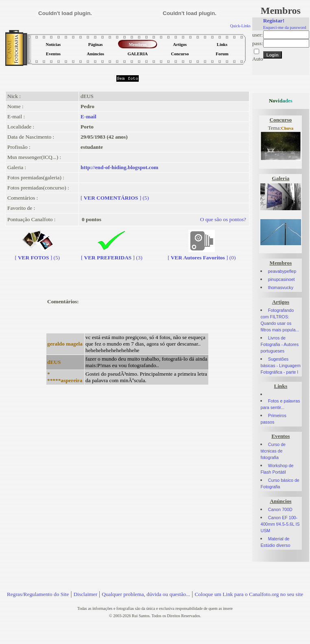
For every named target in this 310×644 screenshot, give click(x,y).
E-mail (88, 116)
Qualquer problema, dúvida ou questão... (146, 594)
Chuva (287, 128)
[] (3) (112, 254)
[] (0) (202, 254)
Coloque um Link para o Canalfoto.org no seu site (249, 594)
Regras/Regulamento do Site (38, 594)
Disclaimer (85, 594)
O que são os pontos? (223, 219)
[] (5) (115, 198)
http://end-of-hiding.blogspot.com (119, 167)
